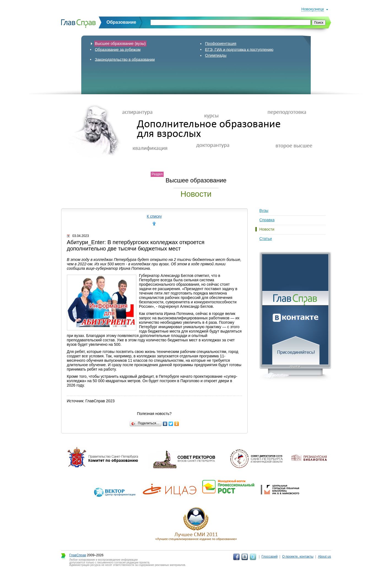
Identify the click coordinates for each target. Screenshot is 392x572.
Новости (267, 229)
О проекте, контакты (298, 557)
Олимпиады (216, 55)
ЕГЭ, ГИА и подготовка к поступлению (239, 49)
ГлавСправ (78, 555)
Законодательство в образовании (125, 59)
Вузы (264, 211)
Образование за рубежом (118, 49)
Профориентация (221, 44)
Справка (267, 220)
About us (324, 557)
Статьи (266, 239)
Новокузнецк (313, 9)
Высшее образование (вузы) (120, 44)
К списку (154, 216)
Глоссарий (269, 557)
